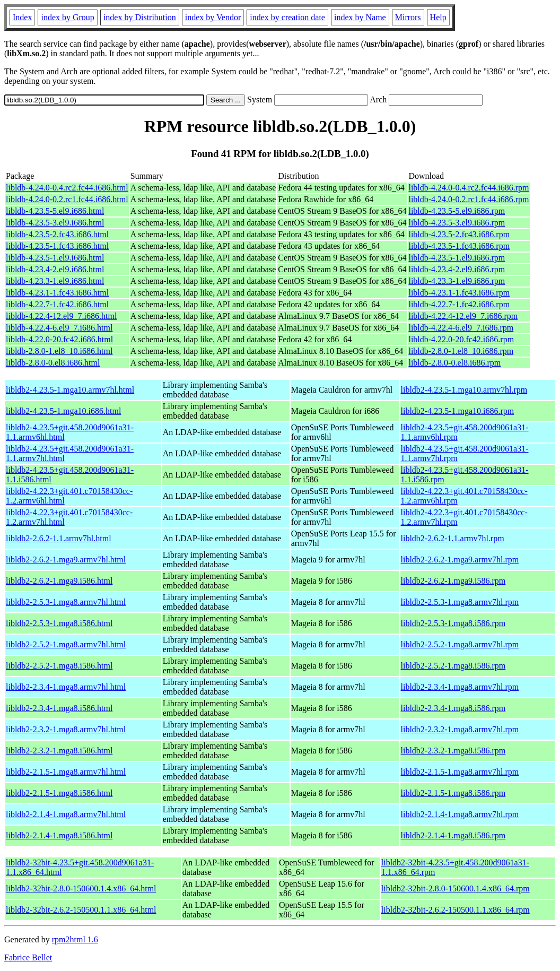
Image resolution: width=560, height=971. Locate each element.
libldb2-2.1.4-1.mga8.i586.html (59, 835)
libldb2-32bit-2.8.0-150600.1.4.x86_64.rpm (456, 888)
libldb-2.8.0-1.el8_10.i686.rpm (461, 351)
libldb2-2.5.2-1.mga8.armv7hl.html (66, 644)
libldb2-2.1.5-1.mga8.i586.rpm (453, 793)
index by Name (360, 17)
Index (22, 17)
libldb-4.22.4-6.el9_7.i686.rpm (461, 328)
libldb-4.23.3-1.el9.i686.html (55, 281)
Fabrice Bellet (28, 957)
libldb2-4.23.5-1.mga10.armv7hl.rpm (464, 390)
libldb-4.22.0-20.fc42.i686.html (59, 339)
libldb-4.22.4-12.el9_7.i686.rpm (463, 316)
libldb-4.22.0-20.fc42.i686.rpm (461, 339)
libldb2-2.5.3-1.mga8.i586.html (59, 623)
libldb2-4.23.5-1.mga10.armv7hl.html (70, 390)
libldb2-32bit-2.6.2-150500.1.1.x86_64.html (81, 910)
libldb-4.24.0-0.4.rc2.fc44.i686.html (67, 188)
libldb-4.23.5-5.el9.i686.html (55, 211)
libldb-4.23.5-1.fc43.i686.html (57, 246)
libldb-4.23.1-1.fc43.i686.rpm (459, 293)
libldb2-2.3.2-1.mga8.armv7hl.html (66, 729)
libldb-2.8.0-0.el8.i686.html (53, 363)
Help (438, 17)
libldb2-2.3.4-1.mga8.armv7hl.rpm (460, 687)
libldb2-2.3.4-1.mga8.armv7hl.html (66, 687)
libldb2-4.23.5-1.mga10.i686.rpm (458, 411)
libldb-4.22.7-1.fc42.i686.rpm (459, 304)
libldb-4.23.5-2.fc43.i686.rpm (459, 234)
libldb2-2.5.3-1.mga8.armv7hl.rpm (460, 602)
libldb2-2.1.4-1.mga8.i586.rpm (453, 835)
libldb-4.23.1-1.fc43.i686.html (57, 293)
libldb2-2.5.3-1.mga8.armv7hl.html (66, 602)
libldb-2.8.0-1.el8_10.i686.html (59, 351)
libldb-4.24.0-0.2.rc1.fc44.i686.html (67, 199)
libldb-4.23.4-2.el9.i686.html (55, 269)
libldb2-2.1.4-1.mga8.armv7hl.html (66, 814)
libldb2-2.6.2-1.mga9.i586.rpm (453, 581)
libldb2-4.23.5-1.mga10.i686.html (63, 411)
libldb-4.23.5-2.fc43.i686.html (57, 234)
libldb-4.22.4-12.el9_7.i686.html (61, 316)
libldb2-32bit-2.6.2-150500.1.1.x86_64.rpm (456, 910)
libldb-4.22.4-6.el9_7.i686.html (59, 328)
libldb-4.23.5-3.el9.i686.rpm (457, 223)
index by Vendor (213, 17)
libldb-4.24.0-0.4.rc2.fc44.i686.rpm (469, 188)
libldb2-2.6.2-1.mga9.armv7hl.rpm (460, 560)
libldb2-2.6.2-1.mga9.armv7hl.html (66, 560)
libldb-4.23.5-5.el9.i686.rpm (457, 211)
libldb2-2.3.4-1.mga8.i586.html (59, 708)
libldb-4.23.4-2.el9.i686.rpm (457, 269)
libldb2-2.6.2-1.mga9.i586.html (59, 581)
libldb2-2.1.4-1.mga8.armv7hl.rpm (460, 814)
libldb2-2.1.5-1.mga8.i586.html (59, 793)
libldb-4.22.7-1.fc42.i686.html (57, 304)
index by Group (67, 17)
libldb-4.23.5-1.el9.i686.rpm (457, 258)
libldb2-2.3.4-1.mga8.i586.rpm (453, 708)
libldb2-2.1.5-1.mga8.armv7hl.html (66, 772)
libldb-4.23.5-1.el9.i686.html (55, 258)
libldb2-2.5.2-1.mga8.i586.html (59, 666)
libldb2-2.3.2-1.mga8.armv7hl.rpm (460, 729)
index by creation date (287, 17)
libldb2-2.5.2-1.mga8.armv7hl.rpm (460, 644)
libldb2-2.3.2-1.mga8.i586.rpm (453, 751)
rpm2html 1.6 (75, 939)
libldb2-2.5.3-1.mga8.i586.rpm (453, 623)
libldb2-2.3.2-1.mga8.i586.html (59, 751)
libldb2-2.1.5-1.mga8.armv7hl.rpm (460, 772)
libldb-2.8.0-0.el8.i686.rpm (454, 363)
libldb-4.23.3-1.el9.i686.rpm (457, 281)
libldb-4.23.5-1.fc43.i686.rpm (459, 246)
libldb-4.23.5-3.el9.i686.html (55, 223)
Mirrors (408, 17)
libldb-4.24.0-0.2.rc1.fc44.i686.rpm (469, 199)
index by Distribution (140, 17)
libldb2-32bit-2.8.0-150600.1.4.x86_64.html (81, 888)
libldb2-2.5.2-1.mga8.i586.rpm (453, 666)
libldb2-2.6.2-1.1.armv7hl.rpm (453, 538)
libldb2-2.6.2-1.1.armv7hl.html (59, 538)
